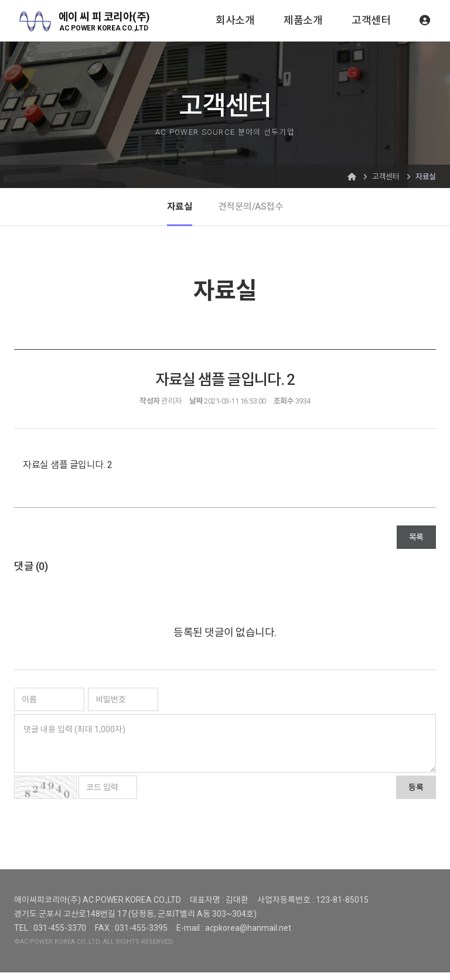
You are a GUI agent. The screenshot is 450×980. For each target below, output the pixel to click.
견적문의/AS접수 (251, 210)
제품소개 (303, 20)
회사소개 (235, 20)
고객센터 (371, 20)
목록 (416, 545)
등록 (416, 795)
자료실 (177, 210)
